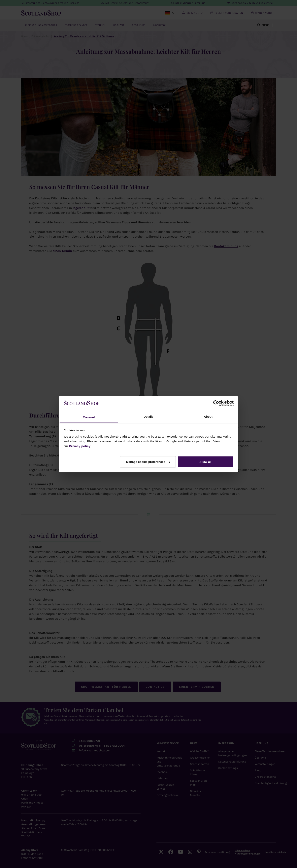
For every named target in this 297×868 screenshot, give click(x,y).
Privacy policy (80, 446)
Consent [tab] (89, 417)
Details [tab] (148, 416)
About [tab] (208, 416)
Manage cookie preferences (148, 462)
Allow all (205, 462)
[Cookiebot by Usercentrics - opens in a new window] (216, 403)
